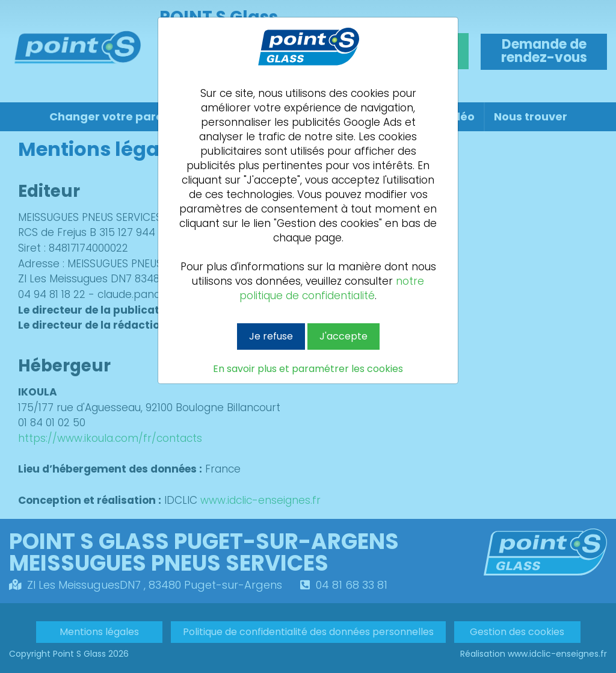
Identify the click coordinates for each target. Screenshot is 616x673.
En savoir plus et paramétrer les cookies (308, 369)
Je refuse (271, 336)
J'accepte (343, 336)
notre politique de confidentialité (332, 288)
